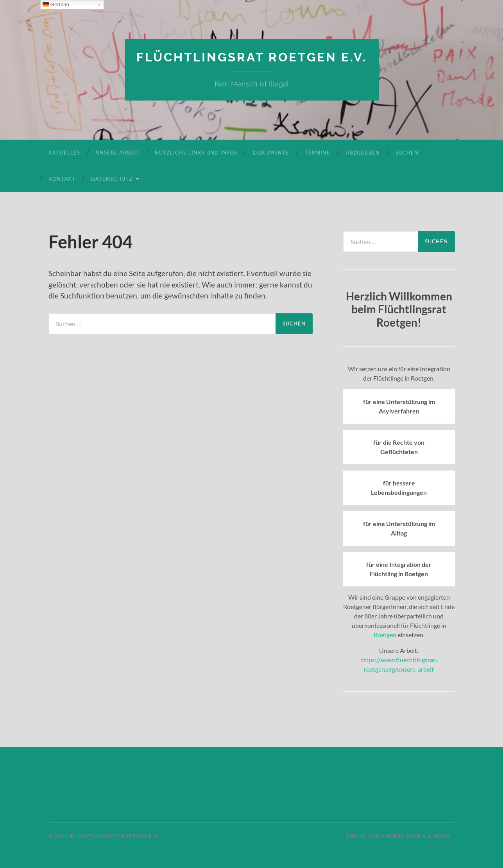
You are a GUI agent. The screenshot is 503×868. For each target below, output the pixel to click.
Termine (318, 152)
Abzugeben (363, 152)
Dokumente (271, 152)
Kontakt (62, 178)
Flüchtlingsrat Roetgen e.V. (251, 57)
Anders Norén (404, 836)
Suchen (407, 152)
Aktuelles (64, 152)
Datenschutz (112, 178)
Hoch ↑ (444, 836)
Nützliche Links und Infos (196, 152)
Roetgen (385, 634)
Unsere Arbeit (117, 152)
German (56, 5)
